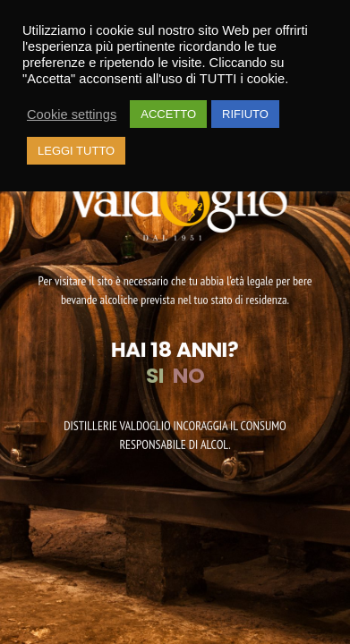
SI (156, 376)
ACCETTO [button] (168, 114)
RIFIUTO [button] (245, 114)
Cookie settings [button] (72, 114)
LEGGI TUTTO (76, 151)
